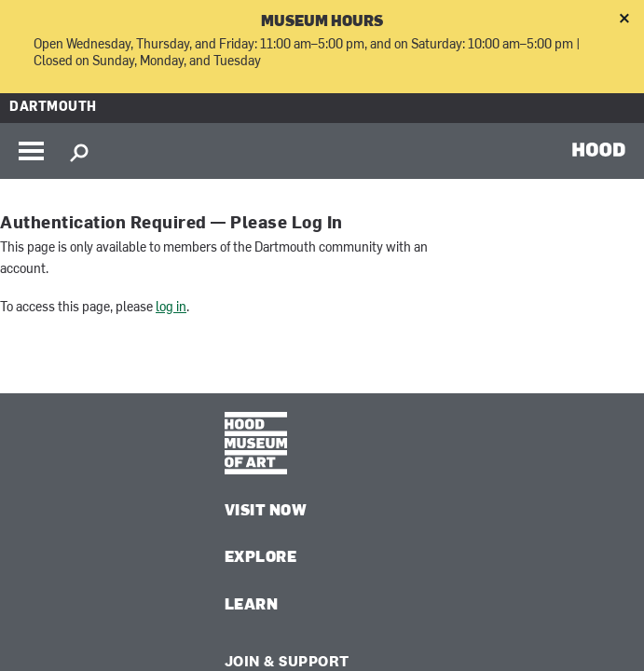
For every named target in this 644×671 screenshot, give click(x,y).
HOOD (599, 149)
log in (171, 308)
